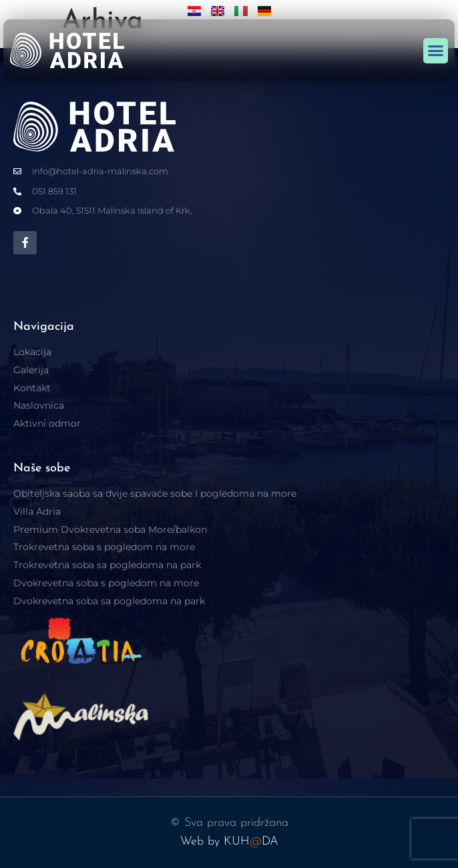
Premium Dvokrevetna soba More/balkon (110, 529)
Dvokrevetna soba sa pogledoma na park (109, 601)
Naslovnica (39, 405)
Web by (202, 842)
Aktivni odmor (47, 423)
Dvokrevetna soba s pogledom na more (106, 583)
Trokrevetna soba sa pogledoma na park (107, 565)
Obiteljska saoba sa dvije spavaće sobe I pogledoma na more (155, 493)
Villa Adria (37, 511)
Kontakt (32, 388)
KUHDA (251, 842)
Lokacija (32, 352)
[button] (436, 51)
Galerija (31, 370)
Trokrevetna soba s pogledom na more (104, 547)
